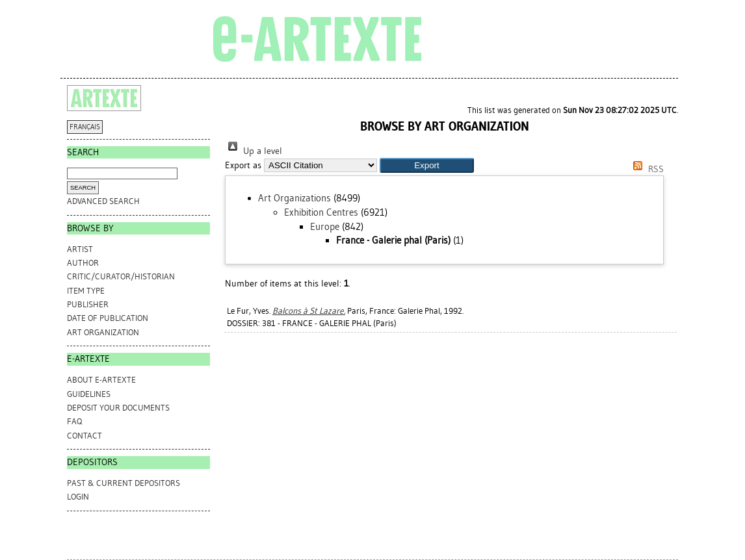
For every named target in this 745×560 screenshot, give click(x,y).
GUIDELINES (89, 394)
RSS (646, 169)
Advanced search (103, 201)
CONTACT (85, 436)
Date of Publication (108, 318)
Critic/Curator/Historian (121, 276)
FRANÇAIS (85, 127)
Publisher (88, 304)
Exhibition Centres (321, 212)
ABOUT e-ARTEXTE (101, 380)
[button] (427, 165)
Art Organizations (294, 198)
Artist (80, 249)
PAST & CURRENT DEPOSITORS (124, 483)
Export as (243, 165)
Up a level (254, 151)
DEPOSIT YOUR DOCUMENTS (118, 408)
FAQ (74, 421)
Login (78, 497)
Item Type (86, 291)
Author (83, 263)
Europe (325, 227)
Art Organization (103, 332)
